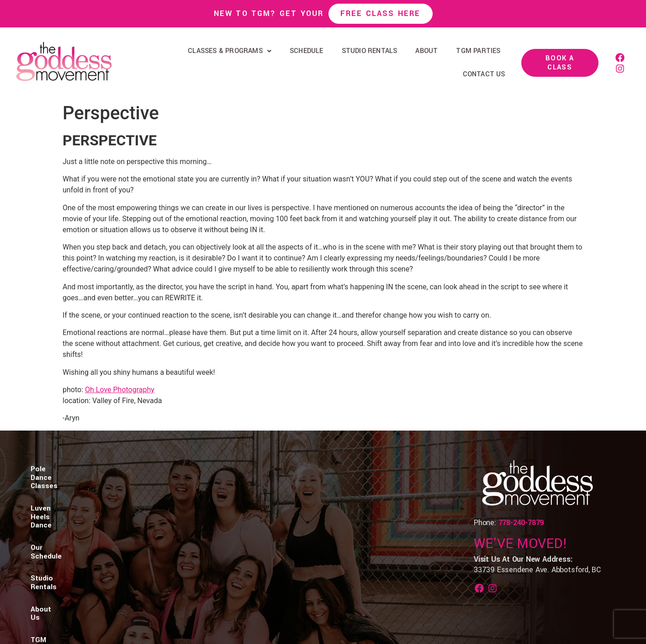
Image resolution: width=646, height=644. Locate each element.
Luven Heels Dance (138, 488)
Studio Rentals (370, 51)
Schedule (307, 51)
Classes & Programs (230, 51)
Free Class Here (381, 13)
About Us (309, 488)
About (426, 51)
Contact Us (484, 74)
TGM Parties (478, 51)
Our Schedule (202, 488)
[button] (230, 51)
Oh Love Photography (120, 390)
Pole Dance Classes (64, 488)
